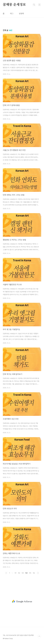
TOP (39, 636)
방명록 (21, 14)
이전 (6, 573)
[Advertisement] (22, 601)
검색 (34, 5)
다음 (38, 573)
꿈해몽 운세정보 (14, 5)
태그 (12, 14)
